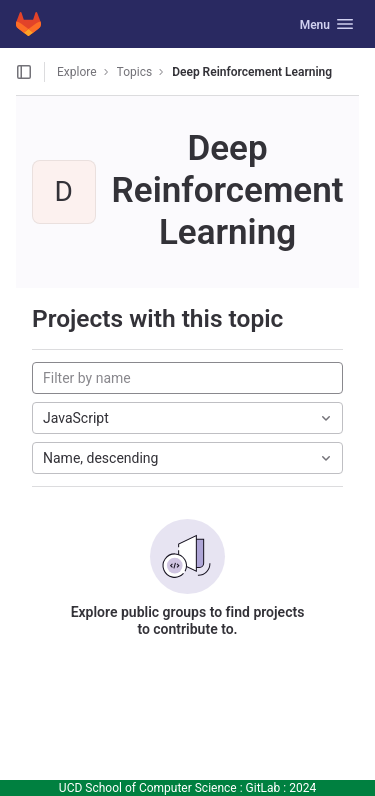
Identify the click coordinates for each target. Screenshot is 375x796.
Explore (77, 72)
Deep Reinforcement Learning (252, 72)
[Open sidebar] (24, 72)
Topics (135, 72)
